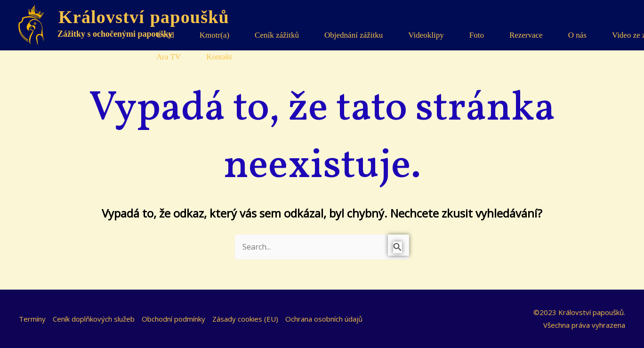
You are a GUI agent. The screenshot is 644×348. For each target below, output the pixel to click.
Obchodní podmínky (173, 319)
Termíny (32, 319)
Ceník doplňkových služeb (94, 319)
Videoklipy (426, 35)
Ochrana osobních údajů (324, 319)
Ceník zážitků (277, 35)
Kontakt (219, 57)
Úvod (165, 35)
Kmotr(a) (214, 35)
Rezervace (526, 35)
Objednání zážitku (354, 35)
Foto (477, 35)
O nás (577, 35)
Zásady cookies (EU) (245, 319)
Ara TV (169, 57)
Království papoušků (144, 17)
